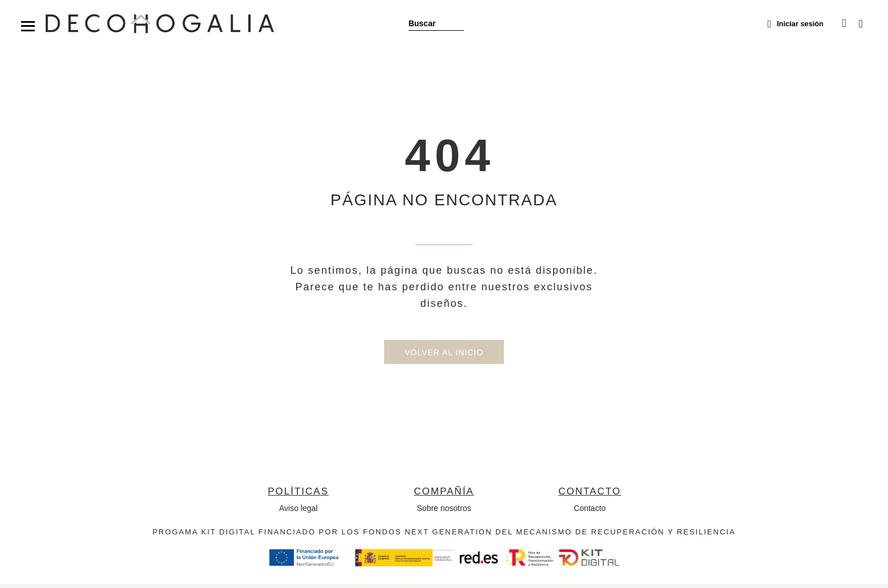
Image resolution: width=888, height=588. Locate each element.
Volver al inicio (444, 356)
